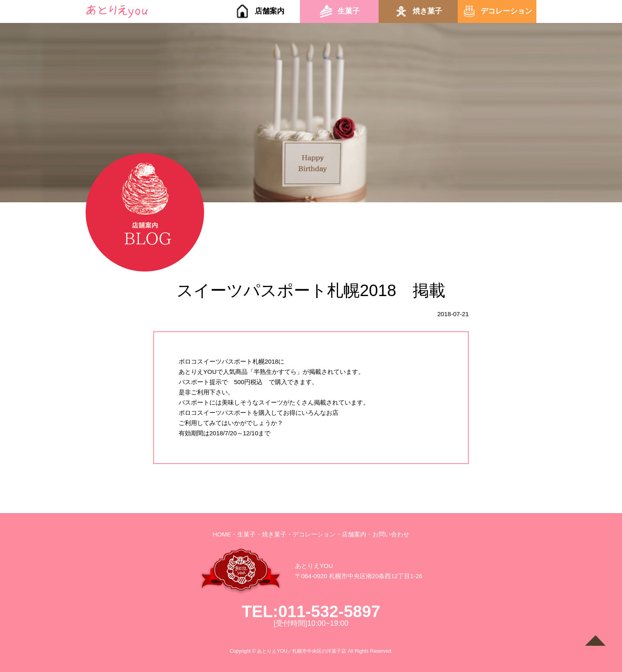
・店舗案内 (351, 534)
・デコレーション (311, 534)
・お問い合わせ (388, 534)
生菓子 (349, 11)
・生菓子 (243, 534)
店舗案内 (270, 11)
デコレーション (506, 11)
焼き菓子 (427, 11)
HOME (222, 534)
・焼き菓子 (271, 534)
